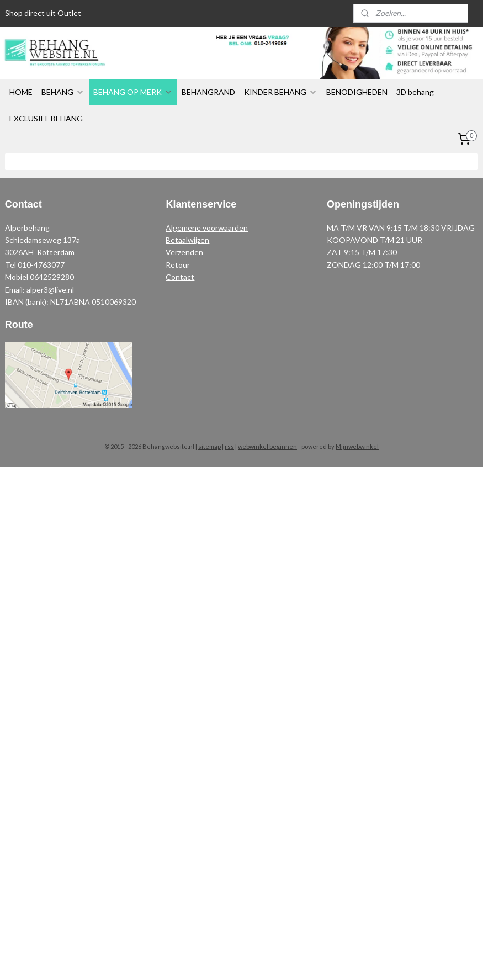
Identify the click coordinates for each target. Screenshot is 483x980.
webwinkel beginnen (267, 446)
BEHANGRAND (208, 92)
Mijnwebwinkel (357, 446)
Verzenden (184, 252)
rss (229, 446)
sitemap (209, 446)
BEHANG (63, 92)
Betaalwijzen (187, 240)
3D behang (415, 92)
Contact (180, 277)
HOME (21, 92)
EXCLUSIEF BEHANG (46, 118)
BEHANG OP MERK (133, 92)
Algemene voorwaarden (207, 228)
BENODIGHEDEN (357, 92)
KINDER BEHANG (281, 92)
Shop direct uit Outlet (43, 13)
